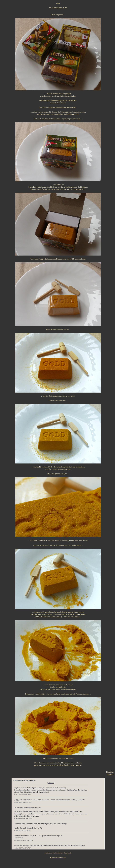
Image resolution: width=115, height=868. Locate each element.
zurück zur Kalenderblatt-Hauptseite (58, 853)
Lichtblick (110, 772)
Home (58, 3)
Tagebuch (110, 774)
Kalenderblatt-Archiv (58, 857)
